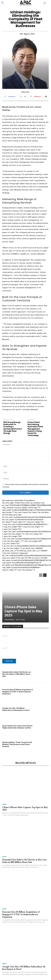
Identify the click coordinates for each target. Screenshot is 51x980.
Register (9, 661)
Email (5, 648)
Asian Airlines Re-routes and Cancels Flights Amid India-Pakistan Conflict (17, 727)
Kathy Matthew (9, 620)
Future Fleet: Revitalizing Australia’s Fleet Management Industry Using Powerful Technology (35, 429)
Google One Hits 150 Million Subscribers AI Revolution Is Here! (16, 709)
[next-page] (45, 575)
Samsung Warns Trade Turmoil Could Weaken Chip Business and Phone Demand (17, 744)
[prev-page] (41, 575)
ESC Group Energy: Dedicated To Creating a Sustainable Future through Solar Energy (13, 428)
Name (5, 636)
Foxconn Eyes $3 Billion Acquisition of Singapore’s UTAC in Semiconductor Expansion (18, 692)
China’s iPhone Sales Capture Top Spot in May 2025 (23, 611)
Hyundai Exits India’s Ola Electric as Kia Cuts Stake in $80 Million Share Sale (16, 674)
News (4, 804)
